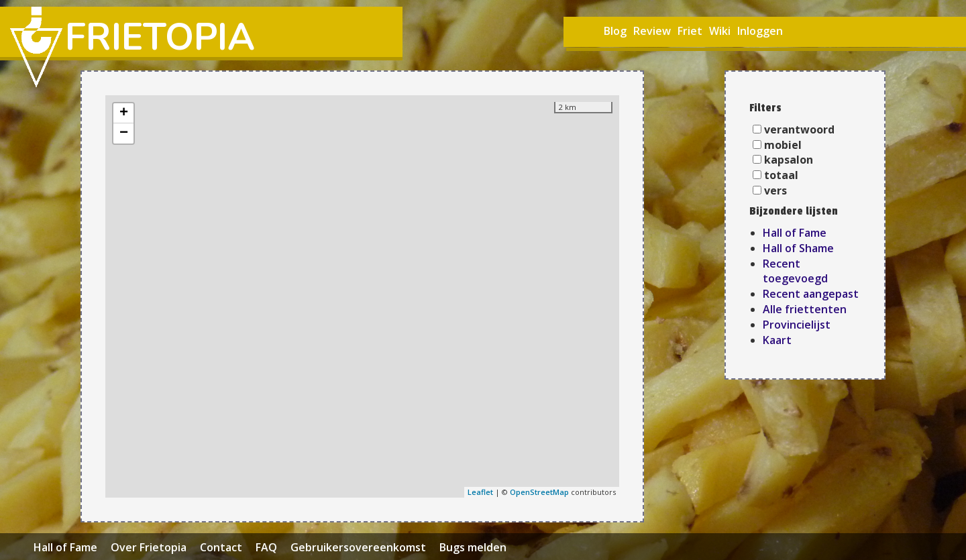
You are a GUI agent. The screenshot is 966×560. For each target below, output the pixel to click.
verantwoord (799, 129)
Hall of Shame (798, 248)
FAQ (266, 547)
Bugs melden (473, 547)
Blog (615, 31)
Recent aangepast (811, 294)
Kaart (777, 340)
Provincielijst (797, 325)
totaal (781, 175)
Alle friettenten (805, 309)
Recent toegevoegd (795, 271)
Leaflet (480, 492)
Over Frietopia (149, 547)
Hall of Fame (795, 233)
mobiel (783, 145)
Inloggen (760, 31)
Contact (221, 547)
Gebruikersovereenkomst (358, 547)
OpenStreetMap (539, 492)
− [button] (124, 133)
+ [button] (124, 113)
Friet (690, 31)
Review (652, 31)
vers (775, 190)
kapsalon (789, 160)
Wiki (720, 31)
